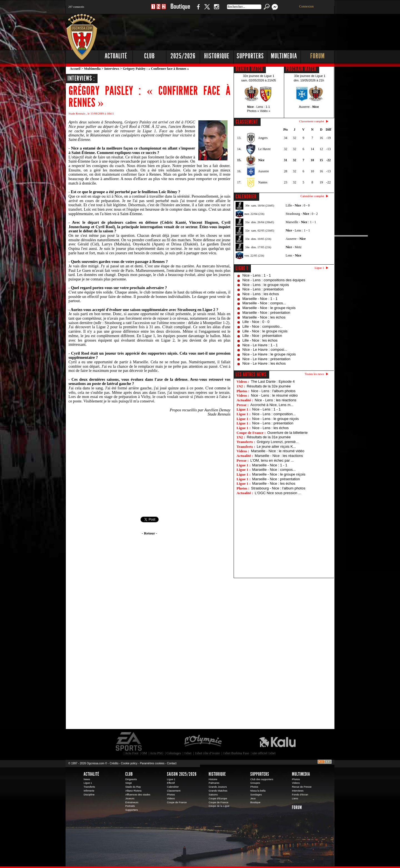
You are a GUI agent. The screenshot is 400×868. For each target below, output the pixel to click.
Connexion (307, 6)
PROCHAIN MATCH (301, 69)
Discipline (89, 795)
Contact (172, 763)
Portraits (130, 806)
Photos (171, 795)
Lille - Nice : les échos (260, 340)
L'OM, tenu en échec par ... (272, 460)
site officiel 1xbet (264, 753)
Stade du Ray (133, 787)
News (87, 779)
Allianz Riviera (133, 791)
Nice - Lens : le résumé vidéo (274, 395)
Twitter (207, 10)
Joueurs (130, 799)
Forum (317, 56)
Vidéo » (265, 111)
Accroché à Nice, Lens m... (272, 405)
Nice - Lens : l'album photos (273, 391)
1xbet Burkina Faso (236, 753)
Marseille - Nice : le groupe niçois (269, 308)
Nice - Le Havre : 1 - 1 (260, 345)
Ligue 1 (242, 268)
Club (149, 56)
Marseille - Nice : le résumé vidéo (277, 451)
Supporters (250, 56)
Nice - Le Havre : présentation (267, 359)
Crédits (114, 763)
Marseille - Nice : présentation (266, 313)
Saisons (213, 795)
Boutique (180, 10)
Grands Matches (218, 791)
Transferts (89, 787)
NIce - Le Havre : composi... (265, 350)
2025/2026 (183, 56)
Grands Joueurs (218, 787)
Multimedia (284, 56)
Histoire (213, 779)
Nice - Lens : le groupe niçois (266, 285)
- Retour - (149, 533)
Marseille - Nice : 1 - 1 (260, 299)
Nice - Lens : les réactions (276, 400)
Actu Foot (132, 753)
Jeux (253, 799)
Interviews (112, 69)
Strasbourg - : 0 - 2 (302, 214)
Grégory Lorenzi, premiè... (278, 442)
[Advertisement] (234, 31)
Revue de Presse (302, 787)
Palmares (214, 783)
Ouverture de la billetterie (287, 433)
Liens (295, 799)
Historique (217, 56)
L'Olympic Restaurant (203, 742)
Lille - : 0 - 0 (298, 205)
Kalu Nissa (277, 742)
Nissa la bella (258, 791)
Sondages (256, 795)
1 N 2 (158, 10)
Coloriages (174, 753)
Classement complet (312, 121)
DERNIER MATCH (249, 69)
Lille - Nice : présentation (262, 336)
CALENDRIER (246, 197)
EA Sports (129, 742)
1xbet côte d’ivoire (207, 753)
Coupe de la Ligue (219, 806)
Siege (129, 783)
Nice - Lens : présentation (263, 289)
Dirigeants (131, 779)
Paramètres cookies (152, 763)
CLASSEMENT (247, 122)
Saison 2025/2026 (182, 774)
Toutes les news (314, 374)
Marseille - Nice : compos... (264, 303)
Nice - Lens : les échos (261, 294)
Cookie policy (129, 763)
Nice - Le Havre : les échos (264, 363)
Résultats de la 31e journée (269, 437)
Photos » (253, 111)
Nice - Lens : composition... (274, 414)
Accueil (75, 69)
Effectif (171, 783)
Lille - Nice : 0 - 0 (256, 322)
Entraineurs (132, 802)
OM (144, 753)
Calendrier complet (312, 196)
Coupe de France (177, 802)
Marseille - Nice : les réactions (279, 456)
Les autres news (251, 374)
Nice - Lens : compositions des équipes (274, 280)
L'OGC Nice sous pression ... (278, 493)
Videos (171, 799)
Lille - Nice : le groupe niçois (265, 331)
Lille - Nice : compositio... (263, 326)
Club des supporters (262, 779)
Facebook (197, 10)
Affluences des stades (138, 795)
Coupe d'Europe (218, 799)
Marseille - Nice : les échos (264, 317)
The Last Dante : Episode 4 (273, 381)
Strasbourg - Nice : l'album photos (278, 488)
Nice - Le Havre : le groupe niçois (269, 354)
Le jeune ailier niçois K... (276, 447)
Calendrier (173, 787)
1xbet (188, 753)
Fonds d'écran (300, 795)
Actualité (116, 56)
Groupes (255, 783)
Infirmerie (89, 791)
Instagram (216, 10)
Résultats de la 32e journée (269, 386)
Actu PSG (157, 753)
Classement (174, 791)
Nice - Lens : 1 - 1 (257, 275)
